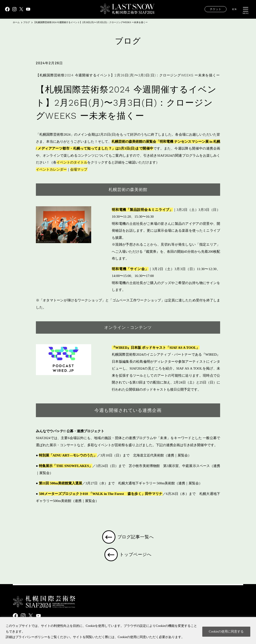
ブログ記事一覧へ (136, 537)
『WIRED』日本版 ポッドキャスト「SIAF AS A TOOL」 (156, 347)
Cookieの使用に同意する (226, 632)
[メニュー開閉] (246, 9)
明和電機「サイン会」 (130, 269)
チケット (216, 9)
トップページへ (136, 556)
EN (235, 9)
